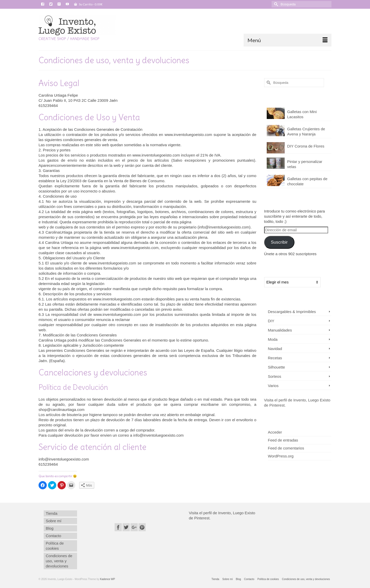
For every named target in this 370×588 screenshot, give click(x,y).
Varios (273, 386)
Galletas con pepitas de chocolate (307, 181)
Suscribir (279, 242)
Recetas (275, 358)
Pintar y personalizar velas (305, 164)
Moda (273, 339)
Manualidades (280, 330)
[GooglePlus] (134, 527)
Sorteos (275, 376)
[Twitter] (126, 527)
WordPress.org (281, 456)
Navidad (275, 349)
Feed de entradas (283, 440)
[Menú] (288, 40)
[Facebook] (118, 527)
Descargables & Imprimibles (292, 312)
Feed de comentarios (286, 448)
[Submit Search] (275, 4)
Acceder (275, 432)
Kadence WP (107, 579)
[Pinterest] (142, 527)
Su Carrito (88, 4)
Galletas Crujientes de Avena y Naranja (306, 131)
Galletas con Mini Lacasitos (302, 114)
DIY (271, 321)
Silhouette (277, 367)
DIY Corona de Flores (306, 146)
